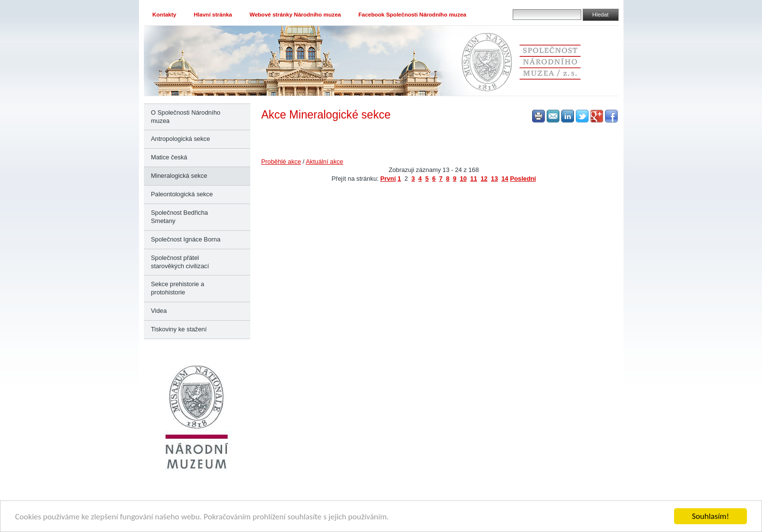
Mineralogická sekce (179, 176)
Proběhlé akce (281, 162)
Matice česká (169, 157)
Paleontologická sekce (182, 194)
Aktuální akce (324, 162)
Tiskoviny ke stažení (179, 329)
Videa (159, 311)
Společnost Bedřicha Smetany (180, 217)
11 (474, 179)
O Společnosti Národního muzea (186, 117)
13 (494, 179)
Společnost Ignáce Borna (186, 239)
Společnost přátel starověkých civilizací (180, 262)
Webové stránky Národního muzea (295, 15)
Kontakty (165, 15)
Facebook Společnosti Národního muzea (412, 15)
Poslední (523, 179)
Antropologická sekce (181, 139)
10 (463, 179)
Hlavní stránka (213, 15)
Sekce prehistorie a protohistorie (178, 288)
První (388, 179)
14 (505, 179)
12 (484, 179)
